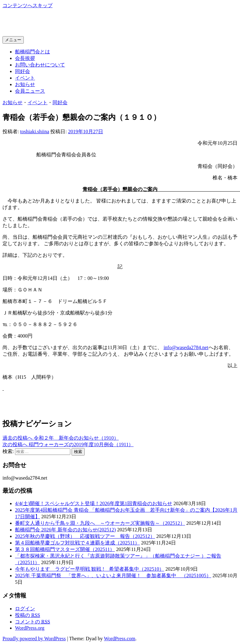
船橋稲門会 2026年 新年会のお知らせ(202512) (65, 530)
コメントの (32, 622)
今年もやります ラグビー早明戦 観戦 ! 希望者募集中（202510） (90, 569)
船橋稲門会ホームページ (58, 22)
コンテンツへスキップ (27, 5)
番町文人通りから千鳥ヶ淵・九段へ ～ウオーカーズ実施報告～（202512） (100, 523)
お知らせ (25, 84)
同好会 (22, 71)
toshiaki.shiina (35, 132)
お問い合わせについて (40, 65)
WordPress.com (120, 639)
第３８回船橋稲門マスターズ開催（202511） (65, 549)
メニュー (13, 40)
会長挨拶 (25, 58)
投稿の (27, 615)
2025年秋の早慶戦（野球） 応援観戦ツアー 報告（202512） (85, 536)
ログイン (25, 609)
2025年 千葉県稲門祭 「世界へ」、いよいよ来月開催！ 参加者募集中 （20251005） (113, 576)
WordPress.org (30, 628)
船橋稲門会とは (32, 52)
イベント (25, 78)
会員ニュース (30, 91)
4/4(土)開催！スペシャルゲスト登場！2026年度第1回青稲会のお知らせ (94, 503)
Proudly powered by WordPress (34, 639)
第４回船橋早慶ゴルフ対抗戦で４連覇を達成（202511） (77, 543)
